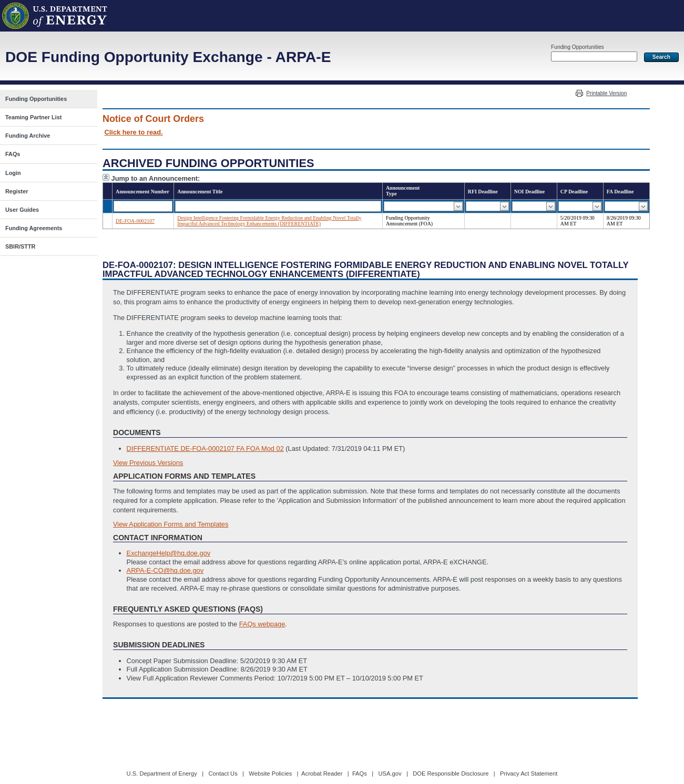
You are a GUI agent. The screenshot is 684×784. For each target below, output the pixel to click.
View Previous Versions (148, 463)
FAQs (360, 773)
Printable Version (606, 93)
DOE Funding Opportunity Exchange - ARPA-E (168, 57)
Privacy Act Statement (529, 773)
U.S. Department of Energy (162, 773)
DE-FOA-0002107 (135, 221)
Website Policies (270, 773)
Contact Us (223, 773)
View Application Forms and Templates (171, 524)
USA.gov (390, 773)
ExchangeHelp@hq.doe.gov (169, 553)
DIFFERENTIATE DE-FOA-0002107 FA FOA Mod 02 (205, 448)
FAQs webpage (262, 624)
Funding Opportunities (578, 47)
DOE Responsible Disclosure (451, 773)
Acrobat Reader (322, 773)
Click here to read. (134, 132)
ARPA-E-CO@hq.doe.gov (165, 570)
